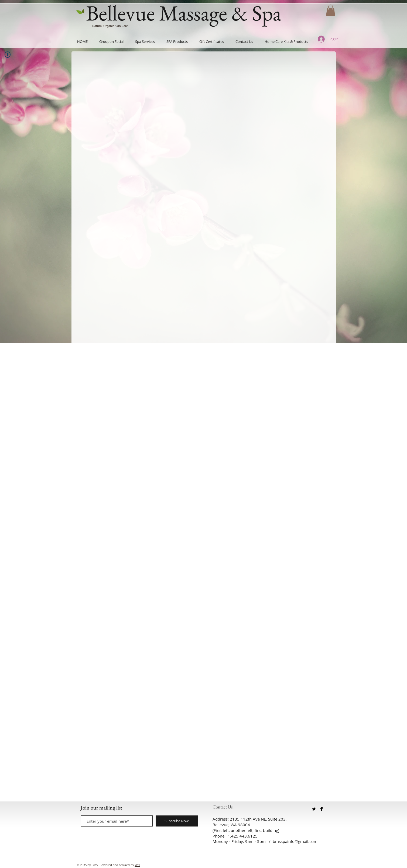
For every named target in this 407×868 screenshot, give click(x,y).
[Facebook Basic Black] (322, 809)
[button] (331, 10)
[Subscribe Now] (177, 821)
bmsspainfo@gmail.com (295, 841)
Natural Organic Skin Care (110, 26)
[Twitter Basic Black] (314, 809)
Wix (137, 865)
